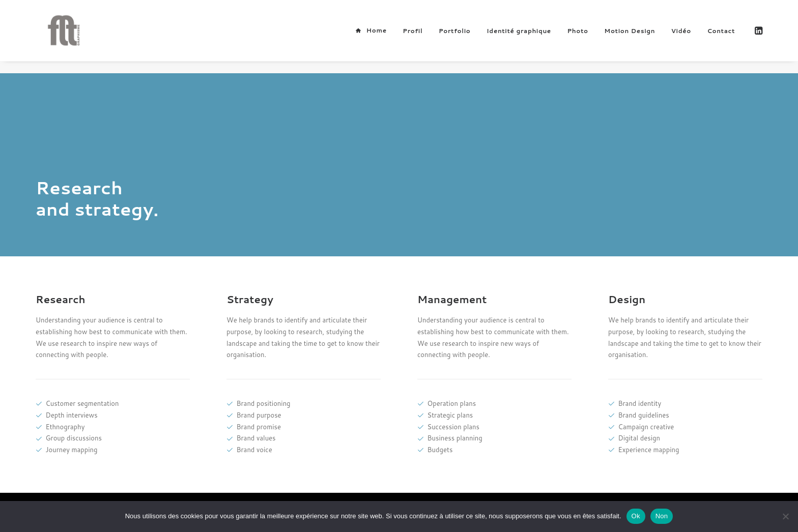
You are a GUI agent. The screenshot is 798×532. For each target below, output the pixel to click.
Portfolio (455, 37)
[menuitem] (371, 37)
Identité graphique (519, 37)
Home (377, 36)
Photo (577, 37)
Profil (412, 37)
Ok (636, 516)
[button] (758, 37)
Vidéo (681, 37)
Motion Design (630, 37)
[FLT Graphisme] (59, 37)
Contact (721, 37)
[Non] (785, 516)
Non (662, 516)
